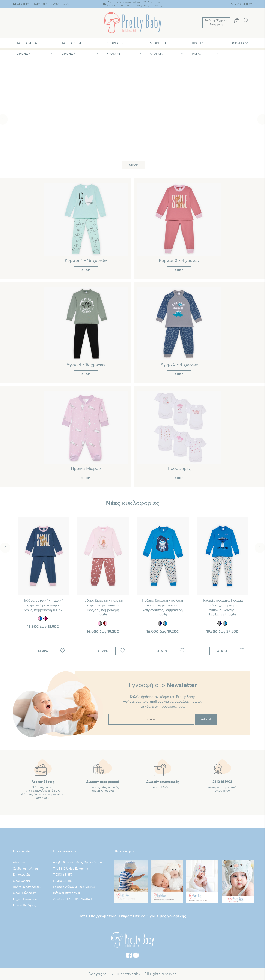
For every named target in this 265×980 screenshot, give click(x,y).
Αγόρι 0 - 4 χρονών (158, 45)
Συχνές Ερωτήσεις (25, 899)
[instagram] (136, 956)
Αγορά (43, 651)
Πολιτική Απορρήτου (27, 887)
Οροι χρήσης (22, 881)
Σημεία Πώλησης (24, 905)
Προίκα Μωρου (198, 45)
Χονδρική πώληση (25, 869)
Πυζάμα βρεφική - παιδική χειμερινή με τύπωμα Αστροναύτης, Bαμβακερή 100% (163, 608)
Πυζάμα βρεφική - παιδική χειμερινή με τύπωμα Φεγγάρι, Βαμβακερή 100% (103, 608)
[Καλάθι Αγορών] (237, 21)
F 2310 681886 (63, 881)
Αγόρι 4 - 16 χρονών (115, 45)
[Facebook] (129, 956)
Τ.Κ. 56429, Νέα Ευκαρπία (71, 869)
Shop (134, 165)
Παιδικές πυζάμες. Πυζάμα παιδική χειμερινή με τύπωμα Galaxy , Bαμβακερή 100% (222, 608)
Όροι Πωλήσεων (24, 893)
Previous (5, 548)
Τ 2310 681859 (63, 875)
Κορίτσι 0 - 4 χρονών (72, 45)
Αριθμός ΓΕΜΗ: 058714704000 (74, 899)
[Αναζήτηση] (246, 21)
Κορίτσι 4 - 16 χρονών (27, 45)
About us (19, 863)
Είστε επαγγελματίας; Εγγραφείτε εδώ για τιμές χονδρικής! (132, 916)
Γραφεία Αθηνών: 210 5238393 (74, 887)
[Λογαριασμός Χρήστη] (216, 23)
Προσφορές (236, 43)
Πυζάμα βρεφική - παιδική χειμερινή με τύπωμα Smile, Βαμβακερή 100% (43, 605)
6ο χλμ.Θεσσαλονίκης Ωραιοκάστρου (78, 863)
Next (260, 548)
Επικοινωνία (21, 875)
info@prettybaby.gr (67, 893)
